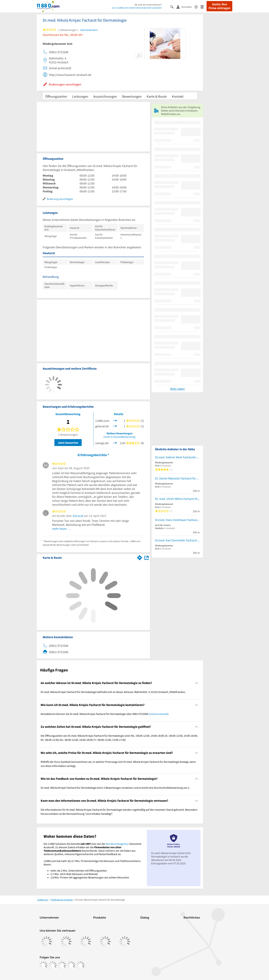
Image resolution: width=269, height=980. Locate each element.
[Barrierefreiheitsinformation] (198, 7)
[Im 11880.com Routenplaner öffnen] (140, 557)
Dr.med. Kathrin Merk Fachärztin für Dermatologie (177, 457)
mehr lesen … (61, 529)
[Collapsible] (197, 683)
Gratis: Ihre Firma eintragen (219, 6)
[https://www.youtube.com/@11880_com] (80, 965)
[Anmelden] (185, 7)
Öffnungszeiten (56, 96)
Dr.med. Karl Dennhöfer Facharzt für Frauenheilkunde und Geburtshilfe (177, 540)
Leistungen (80, 96)
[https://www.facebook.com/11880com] (43, 965)
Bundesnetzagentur (117, 844)
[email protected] (159, 714)
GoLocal (78, 516)
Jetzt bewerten (68, 443)
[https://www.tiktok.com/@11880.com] (62, 965)
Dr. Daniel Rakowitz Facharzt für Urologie (177, 478)
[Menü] (204, 7)
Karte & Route (157, 96)
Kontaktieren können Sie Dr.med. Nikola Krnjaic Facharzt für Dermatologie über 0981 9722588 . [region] (105, 714)
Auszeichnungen (105, 96)
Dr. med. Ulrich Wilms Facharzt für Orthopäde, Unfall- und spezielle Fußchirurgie (177, 499)
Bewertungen (132, 96)
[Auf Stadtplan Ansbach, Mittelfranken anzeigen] (147, 557)
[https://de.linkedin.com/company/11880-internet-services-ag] (71, 965)
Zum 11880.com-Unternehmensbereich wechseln (137, 8)
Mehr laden (177, 389)
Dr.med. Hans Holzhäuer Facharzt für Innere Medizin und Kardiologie (177, 520)
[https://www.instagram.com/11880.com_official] (53, 965)
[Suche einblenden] (173, 7)
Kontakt (178, 96)
